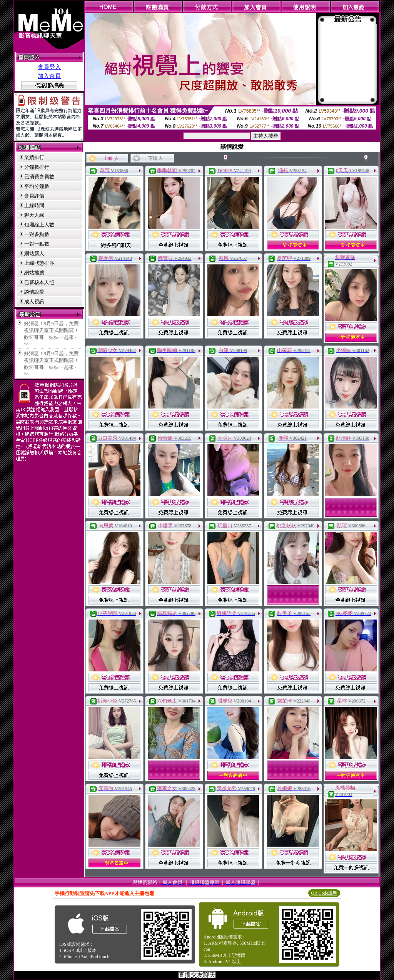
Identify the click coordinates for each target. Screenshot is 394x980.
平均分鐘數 (37, 186)
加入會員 (49, 76)
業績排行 (34, 157)
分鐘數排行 (37, 167)
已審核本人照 (39, 282)
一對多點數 (37, 234)
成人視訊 (34, 301)
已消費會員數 (39, 177)
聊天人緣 (34, 215)
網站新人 (34, 253)
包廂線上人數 (39, 225)
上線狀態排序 (39, 263)
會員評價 (34, 196)
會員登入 (49, 67)
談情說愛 (34, 292)
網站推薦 (34, 273)
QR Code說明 (324, 893)
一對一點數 (37, 244)
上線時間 (34, 205)
